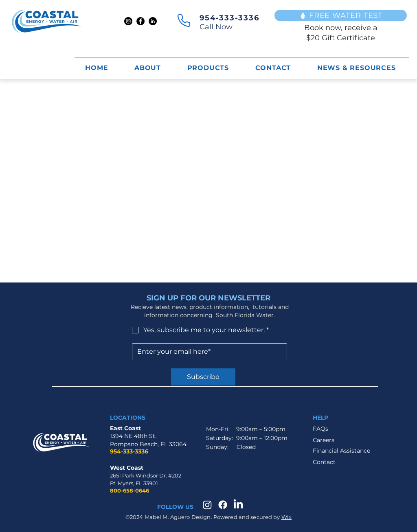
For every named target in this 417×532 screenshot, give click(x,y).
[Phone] (184, 20)
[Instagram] (128, 21)
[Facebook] (140, 21)
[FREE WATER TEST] (341, 15)
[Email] (207, 352)
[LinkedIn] (153, 21)
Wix (286, 517)
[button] (208, 68)
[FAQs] (342, 429)
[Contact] (333, 463)
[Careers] (333, 441)
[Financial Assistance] (342, 451)
